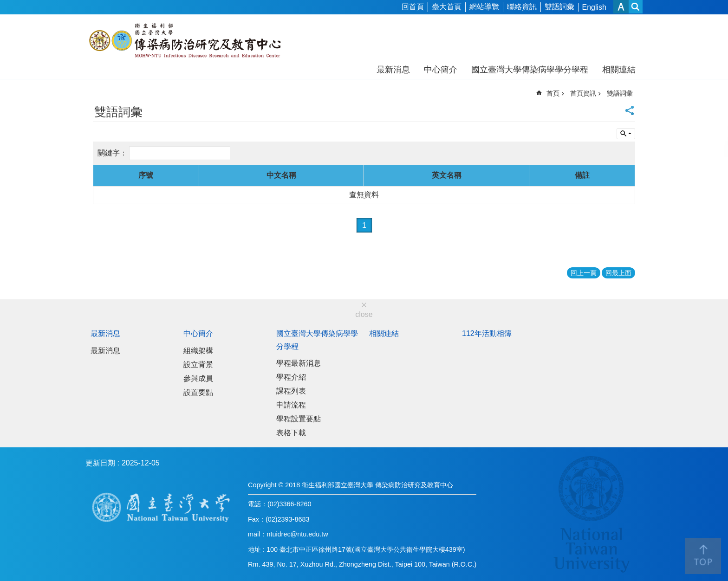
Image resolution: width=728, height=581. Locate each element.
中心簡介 (441, 70)
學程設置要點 (299, 419)
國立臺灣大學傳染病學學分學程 (530, 70)
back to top (703, 556)
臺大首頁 (447, 7)
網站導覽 (484, 7)
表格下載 (291, 433)
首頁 (553, 93)
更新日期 (100, 463)
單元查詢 (626, 134)
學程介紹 (291, 377)
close (364, 314)
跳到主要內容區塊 (5, 5)
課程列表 (291, 391)
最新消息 (393, 70)
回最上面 (618, 273)
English (594, 7)
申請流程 (291, 405)
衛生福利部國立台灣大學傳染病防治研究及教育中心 (186, 41)
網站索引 (636, 7)
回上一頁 (584, 273)
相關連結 (619, 70)
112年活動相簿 (487, 333)
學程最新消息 (299, 363)
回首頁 (413, 7)
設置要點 (198, 392)
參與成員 (198, 378)
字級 (621, 7)
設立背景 (198, 365)
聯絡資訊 (522, 7)
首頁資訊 (583, 93)
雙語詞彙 (559, 7)
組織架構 (198, 351)
